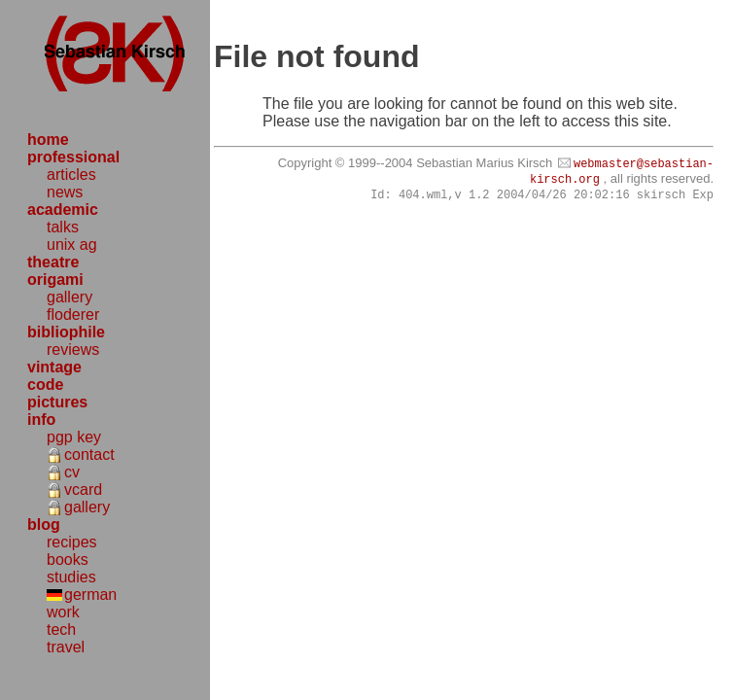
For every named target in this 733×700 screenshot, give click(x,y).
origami (55, 280)
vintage (54, 367)
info (41, 420)
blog (44, 525)
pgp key (74, 437)
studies (71, 577)
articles (71, 175)
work (63, 612)
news (65, 192)
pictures (57, 402)
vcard (83, 490)
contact (89, 455)
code (45, 385)
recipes (72, 542)
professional (73, 157)
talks (63, 227)
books (68, 560)
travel (66, 647)
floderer (73, 315)
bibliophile (66, 332)
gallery (70, 297)
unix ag (72, 245)
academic (63, 210)
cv (72, 472)
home (48, 140)
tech (61, 630)
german (90, 595)
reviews (73, 350)
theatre (53, 262)
